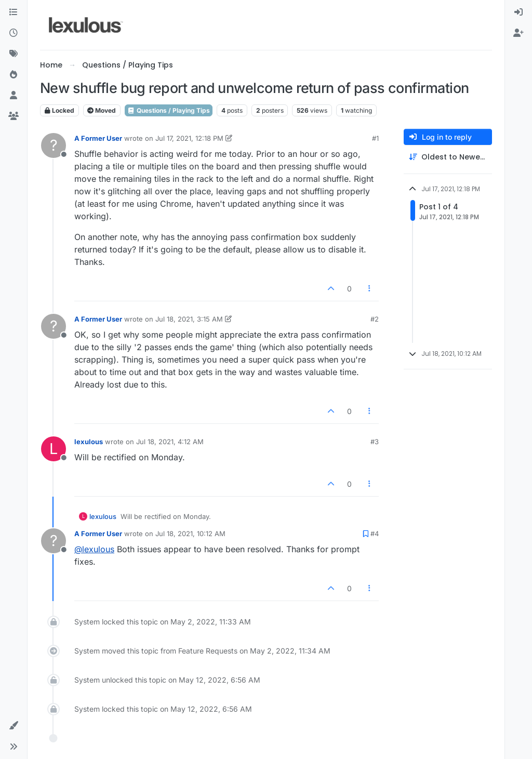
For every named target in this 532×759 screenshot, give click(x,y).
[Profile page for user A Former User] (54, 145)
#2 (375, 319)
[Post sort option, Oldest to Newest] (448, 157)
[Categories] (14, 12)
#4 (375, 534)
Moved (102, 110)
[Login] (518, 12)
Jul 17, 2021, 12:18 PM (189, 138)
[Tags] (14, 54)
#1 (375, 138)
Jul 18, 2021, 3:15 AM (189, 319)
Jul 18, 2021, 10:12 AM (190, 534)
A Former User (98, 138)
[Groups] (14, 116)
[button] (14, 726)
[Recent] (14, 33)
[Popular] (14, 75)
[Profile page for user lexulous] (54, 449)
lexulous (89, 442)
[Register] (518, 33)
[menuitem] (518, 12)
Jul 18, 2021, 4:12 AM (170, 442)
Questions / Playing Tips (169, 110)
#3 (375, 442)
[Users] (14, 96)
